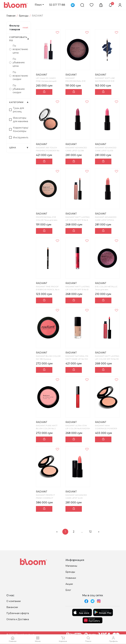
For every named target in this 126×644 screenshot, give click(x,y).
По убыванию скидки (17, 89)
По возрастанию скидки (19, 76)
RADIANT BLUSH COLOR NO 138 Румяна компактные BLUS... (48, 359)
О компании (14, 601)
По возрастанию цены (19, 49)
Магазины (71, 566)
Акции (69, 584)
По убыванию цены (17, 62)
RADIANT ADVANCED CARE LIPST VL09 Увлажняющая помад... (77, 498)
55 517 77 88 (57, 5)
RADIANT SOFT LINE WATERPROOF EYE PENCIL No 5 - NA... (105, 81)
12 (90, 532)
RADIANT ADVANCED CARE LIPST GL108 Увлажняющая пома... (77, 150)
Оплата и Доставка (18, 619)
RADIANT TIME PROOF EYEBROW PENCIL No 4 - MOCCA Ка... (48, 289)
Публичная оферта (18, 613)
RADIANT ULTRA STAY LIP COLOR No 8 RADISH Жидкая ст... (78, 428)
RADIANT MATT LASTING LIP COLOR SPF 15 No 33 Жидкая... (107, 359)
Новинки (71, 578)
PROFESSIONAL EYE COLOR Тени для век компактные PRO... (47, 220)
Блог (68, 590)
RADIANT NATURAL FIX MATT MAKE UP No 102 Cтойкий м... (77, 359)
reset (25, 27)
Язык (38, 5)
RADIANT (42, 75)
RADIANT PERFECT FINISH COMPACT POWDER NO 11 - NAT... (47, 498)
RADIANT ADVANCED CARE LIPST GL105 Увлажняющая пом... (106, 150)
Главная (11, 16)
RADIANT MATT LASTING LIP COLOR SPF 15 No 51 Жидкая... (78, 289)
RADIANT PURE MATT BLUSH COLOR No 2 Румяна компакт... (47, 428)
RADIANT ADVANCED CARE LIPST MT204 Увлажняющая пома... (106, 220)
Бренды (24, 16)
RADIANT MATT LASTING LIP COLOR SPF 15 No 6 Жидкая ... (78, 220)
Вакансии (12, 607)
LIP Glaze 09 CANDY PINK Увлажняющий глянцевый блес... (46, 81)
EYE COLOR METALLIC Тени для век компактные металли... (107, 289)
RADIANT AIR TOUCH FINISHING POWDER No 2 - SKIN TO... (48, 150)
